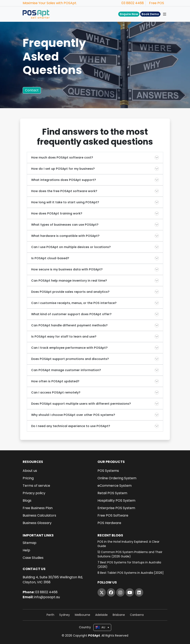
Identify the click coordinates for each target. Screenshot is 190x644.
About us (30, 471)
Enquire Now (129, 14)
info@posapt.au (47, 597)
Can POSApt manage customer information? (66, 370)
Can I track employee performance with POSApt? (69, 348)
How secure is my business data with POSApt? (67, 269)
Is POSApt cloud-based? (50, 258)
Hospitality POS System (116, 501)
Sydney (65, 615)
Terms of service (36, 486)
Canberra (137, 615)
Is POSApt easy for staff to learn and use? (64, 337)
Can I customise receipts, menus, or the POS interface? (74, 303)
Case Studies (33, 558)
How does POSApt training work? (57, 213)
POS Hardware (109, 523)
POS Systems (108, 471)
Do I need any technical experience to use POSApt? (71, 426)
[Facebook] (111, 592)
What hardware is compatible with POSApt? (65, 236)
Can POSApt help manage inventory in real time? (69, 281)
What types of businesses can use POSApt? (65, 225)
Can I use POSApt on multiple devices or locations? (71, 247)
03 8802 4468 (133, 3)
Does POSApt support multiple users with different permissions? (81, 404)
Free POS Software (113, 516)
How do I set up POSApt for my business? (63, 169)
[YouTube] (130, 592)
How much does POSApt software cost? (62, 157)
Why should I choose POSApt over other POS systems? (73, 415)
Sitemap (30, 543)
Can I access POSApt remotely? (56, 392)
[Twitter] (102, 592)
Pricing (28, 478)
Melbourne (83, 615)
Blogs (27, 501)
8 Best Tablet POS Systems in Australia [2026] (131, 573)
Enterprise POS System (116, 508)
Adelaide (101, 615)
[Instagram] (120, 592)
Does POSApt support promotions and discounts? (70, 359)
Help (26, 550)
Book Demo (150, 14)
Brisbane (119, 615)
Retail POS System (112, 493)
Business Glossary (37, 523)
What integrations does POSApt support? (64, 180)
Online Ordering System (117, 478)
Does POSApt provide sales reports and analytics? (70, 292)
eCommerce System (115, 486)
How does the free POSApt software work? (64, 191)
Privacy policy (34, 493)
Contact (32, 90)
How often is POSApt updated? (55, 381)
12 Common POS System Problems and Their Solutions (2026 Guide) (130, 554)
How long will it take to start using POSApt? (65, 202)
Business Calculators (39, 516)
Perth (50, 615)
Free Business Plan (38, 508)
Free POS (157, 3)
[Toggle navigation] (164, 14)
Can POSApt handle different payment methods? (69, 325)
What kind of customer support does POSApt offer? (71, 314)
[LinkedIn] (139, 592)
